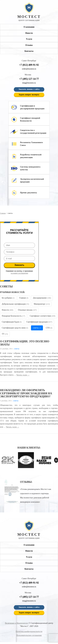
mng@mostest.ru (29, 83)
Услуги (29, 39)
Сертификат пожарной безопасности (30, 120)
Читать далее (23, 377)
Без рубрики (8, 298)
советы (37, 329)
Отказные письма (27, 310)
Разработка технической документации (31, 156)
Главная (24, 298)
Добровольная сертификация (15, 304)
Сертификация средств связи (15, 329)
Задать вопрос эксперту (29, 95)
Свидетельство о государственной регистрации (33, 132)
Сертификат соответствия (43, 317)
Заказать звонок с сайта (29, 89)
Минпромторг (42, 304)
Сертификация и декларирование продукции (32, 107)
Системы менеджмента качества (30, 168)
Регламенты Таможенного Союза (31, 144)
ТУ (5, 335)
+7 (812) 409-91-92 (29, 65)
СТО (49, 329)
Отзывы (29, 45)
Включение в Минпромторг (17, 625)
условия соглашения (19, 273)
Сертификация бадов (12, 323)
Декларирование (42, 298)
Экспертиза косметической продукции (32, 181)
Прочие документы (28, 193)
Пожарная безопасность (13, 317)
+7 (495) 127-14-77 (29, 79)
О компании (29, 27)
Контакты (29, 51)
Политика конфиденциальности (29, 633)
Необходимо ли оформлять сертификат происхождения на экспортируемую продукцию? (26, 395)
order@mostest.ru (29, 69)
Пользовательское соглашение (29, 637)
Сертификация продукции (39, 323)
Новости (29, 33)
